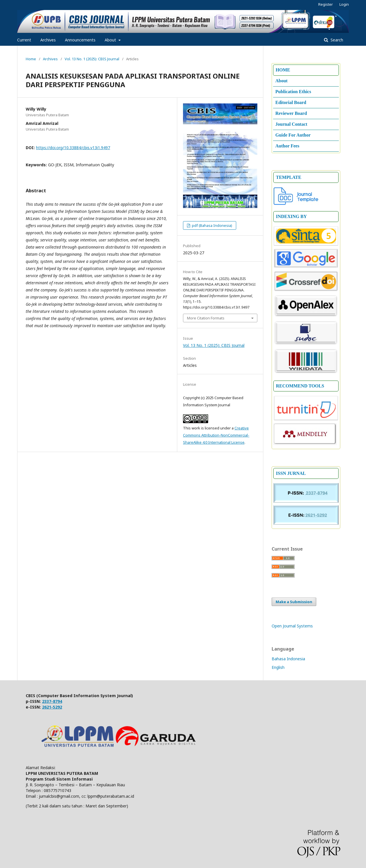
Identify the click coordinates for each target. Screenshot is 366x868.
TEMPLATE (289, 177)
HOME (283, 70)
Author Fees (287, 146)
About (111, 40)
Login (344, 4)
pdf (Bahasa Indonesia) (212, 225)
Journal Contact (291, 124)
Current (24, 40)
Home (31, 59)
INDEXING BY (291, 216)
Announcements (80, 40)
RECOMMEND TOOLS (300, 386)
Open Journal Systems (292, 626)
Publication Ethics (293, 92)
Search (336, 40)
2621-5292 (52, 707)
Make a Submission (294, 602)
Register (326, 4)
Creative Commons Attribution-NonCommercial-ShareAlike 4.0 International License (216, 435)
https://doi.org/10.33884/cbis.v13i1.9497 (73, 148)
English (278, 667)
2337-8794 (52, 701)
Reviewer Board (291, 113)
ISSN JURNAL (291, 473)
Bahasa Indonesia (288, 659)
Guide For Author (293, 135)
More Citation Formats (206, 318)
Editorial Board (291, 102)
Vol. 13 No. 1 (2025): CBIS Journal (92, 59)
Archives (48, 40)
